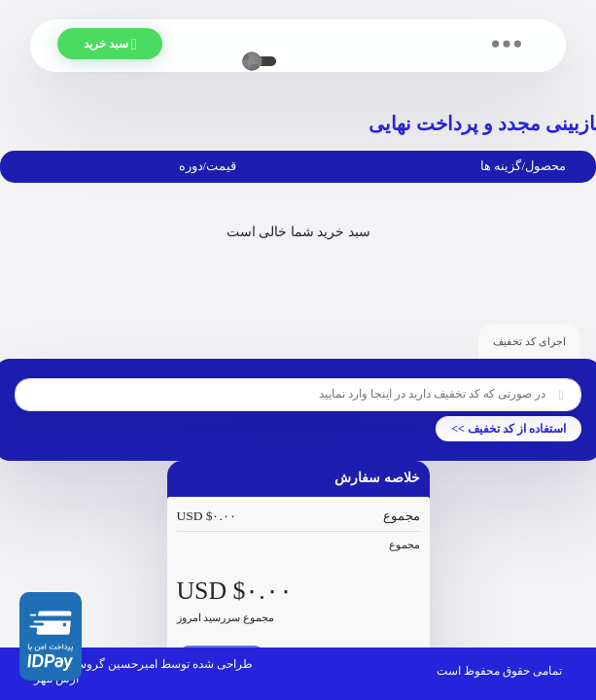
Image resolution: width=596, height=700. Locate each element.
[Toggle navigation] (506, 43)
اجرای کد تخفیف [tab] (529, 341)
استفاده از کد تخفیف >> (508, 429)
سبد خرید (122, 45)
